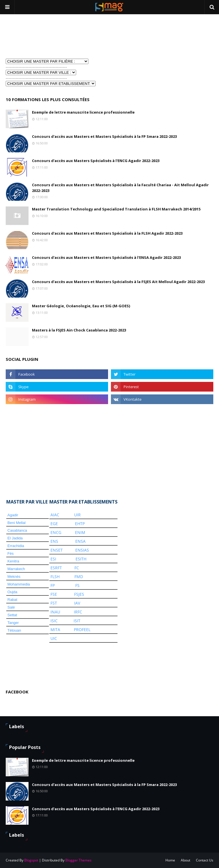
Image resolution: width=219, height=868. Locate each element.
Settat (12, 615)
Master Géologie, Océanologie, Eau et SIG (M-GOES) (81, 306)
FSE (54, 594)
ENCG (56, 532)
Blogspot (31, 860)
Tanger (13, 623)
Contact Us (205, 860)
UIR (77, 515)
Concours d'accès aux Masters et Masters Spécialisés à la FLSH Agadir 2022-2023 (107, 233)
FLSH (55, 577)
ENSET (57, 550)
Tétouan (14, 630)
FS (77, 585)
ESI (53, 559)
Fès (11, 553)
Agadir (13, 515)
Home (170, 860)
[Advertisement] (34, 36)
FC (77, 568)
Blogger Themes (78, 860)
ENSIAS (82, 550)
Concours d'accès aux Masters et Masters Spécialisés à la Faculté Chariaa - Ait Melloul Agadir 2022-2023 (120, 188)
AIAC (55, 515)
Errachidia (16, 546)
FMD (79, 577)
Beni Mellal (17, 523)
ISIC (54, 621)
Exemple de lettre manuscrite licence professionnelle (83, 112)
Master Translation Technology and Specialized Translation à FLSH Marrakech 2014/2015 (116, 209)
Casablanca (17, 530)
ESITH (81, 559)
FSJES (79, 594)
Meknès (14, 577)
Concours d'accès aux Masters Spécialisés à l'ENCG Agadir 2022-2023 (96, 161)
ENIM (80, 532)
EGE (54, 524)
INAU (55, 612)
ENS (54, 541)
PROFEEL (82, 629)
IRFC (78, 612)
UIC (54, 638)
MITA (55, 629)
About (185, 860)
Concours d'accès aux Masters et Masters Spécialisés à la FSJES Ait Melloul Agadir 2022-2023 (118, 282)
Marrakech (16, 569)
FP (53, 585)
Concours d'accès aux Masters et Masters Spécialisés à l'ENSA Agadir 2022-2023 (106, 257)
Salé (11, 607)
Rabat (12, 600)
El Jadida (15, 538)
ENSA (80, 541)
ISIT (77, 621)
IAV (77, 603)
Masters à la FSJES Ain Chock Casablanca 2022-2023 (79, 330)
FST (54, 603)
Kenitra (13, 561)
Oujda (12, 592)
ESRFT (56, 568)
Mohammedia (19, 584)
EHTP (80, 524)
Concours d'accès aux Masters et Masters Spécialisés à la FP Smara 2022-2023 (104, 136)
